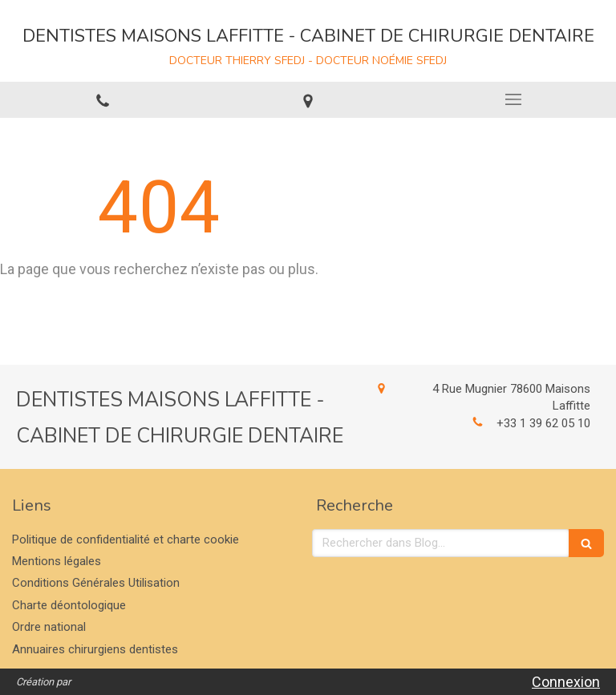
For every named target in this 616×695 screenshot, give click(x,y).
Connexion (566, 682)
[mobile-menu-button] (513, 99)
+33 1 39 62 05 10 (543, 423)
